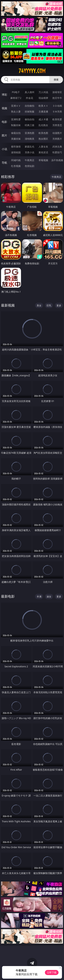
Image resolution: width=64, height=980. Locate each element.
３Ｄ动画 (57, 106)
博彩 (4, 95)
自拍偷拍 (30, 106)
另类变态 (57, 125)
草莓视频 (43, 160)
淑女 (49, 596)
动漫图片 (57, 133)
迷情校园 (16, 152)
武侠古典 (57, 147)
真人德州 (30, 92)
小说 (4, 149)
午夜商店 (30, 160)
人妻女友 (43, 147)
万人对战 (43, 92)
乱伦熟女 (43, 125)
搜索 (56, 80)
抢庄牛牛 (57, 98)
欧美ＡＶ (43, 106)
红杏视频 (16, 166)
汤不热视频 (57, 160)
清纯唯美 (30, 139)
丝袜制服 (30, 112)
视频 (4, 108)
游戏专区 (57, 92)
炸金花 (30, 98)
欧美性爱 (57, 119)
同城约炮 (16, 160)
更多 (59, 305)
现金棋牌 (43, 98)
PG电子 (16, 92)
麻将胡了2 (16, 98)
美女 (39, 305)
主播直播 (43, 112)
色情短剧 (30, 166)
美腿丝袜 (16, 139)
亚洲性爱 (16, 119)
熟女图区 (43, 139)
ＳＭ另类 (57, 112)
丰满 (39, 596)
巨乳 (49, 305)
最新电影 (8, 596)
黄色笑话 (43, 152)
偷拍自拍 (30, 119)
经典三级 (30, 125)
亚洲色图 (30, 133)
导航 (4, 163)
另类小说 (30, 152)
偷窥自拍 (16, 133)
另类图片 (57, 139)
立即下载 (52, 972)
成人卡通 (43, 119)
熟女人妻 (16, 112)
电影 (4, 122)
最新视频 (8, 305)
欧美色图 (43, 133)
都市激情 (16, 147)
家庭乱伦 (30, 147)
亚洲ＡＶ (16, 106)
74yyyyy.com (32, 71)
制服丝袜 (16, 125)
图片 (4, 135)
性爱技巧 (57, 152)
